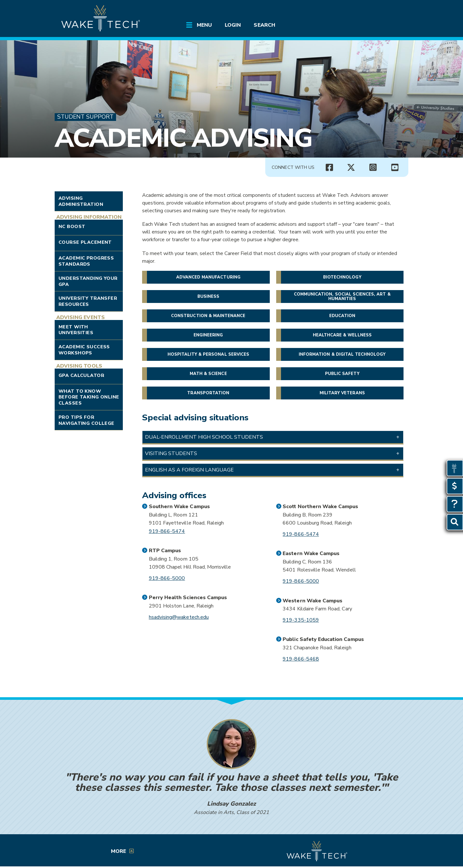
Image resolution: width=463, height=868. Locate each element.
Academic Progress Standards (86, 261)
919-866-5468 (301, 659)
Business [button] (208, 297)
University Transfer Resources (88, 301)
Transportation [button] (208, 393)
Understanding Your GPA (88, 281)
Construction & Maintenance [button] (208, 316)
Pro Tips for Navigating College (86, 420)
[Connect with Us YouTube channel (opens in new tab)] (395, 168)
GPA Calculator (81, 375)
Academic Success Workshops (84, 350)
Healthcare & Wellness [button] (342, 335)
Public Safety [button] (342, 374)
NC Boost (72, 226)
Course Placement (85, 242)
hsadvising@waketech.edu (179, 617)
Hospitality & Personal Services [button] (209, 354)
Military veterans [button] (342, 393)
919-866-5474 (167, 531)
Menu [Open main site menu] (204, 25)
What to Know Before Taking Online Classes (89, 397)
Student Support (85, 117)
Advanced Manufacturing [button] (208, 277)
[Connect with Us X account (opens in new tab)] (351, 168)
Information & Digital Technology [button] (342, 354)
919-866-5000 (167, 578)
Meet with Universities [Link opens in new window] (76, 330)
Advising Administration (81, 201)
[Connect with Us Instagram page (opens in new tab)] (373, 168)
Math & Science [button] (208, 374)
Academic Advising (183, 138)
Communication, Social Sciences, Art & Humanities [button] (342, 297)
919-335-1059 (301, 620)
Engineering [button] (208, 335)
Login (233, 25)
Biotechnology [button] (342, 277)
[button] (273, 437)
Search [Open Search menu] (264, 25)
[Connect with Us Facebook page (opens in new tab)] (329, 168)
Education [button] (342, 316)
